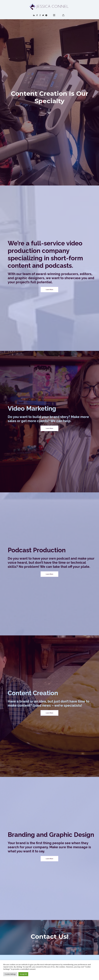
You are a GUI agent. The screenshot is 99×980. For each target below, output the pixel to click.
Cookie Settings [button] (10, 974)
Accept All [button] (23, 974)
